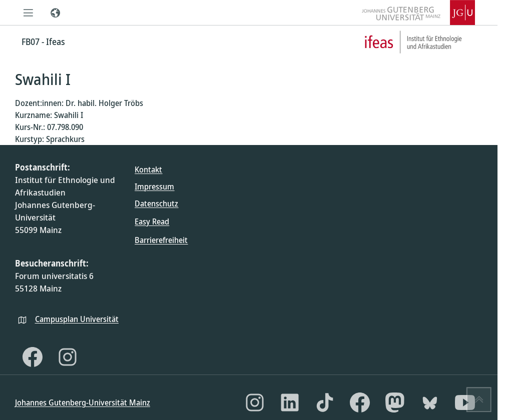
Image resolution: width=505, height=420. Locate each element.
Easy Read (152, 221)
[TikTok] (325, 402)
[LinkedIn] (290, 402)
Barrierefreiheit (161, 240)
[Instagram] (68, 357)
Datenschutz (156, 203)
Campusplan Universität (77, 319)
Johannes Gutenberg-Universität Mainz (83, 402)
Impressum (154, 186)
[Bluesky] (430, 402)
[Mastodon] (395, 402)
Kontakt (148, 169)
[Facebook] (33, 357)
